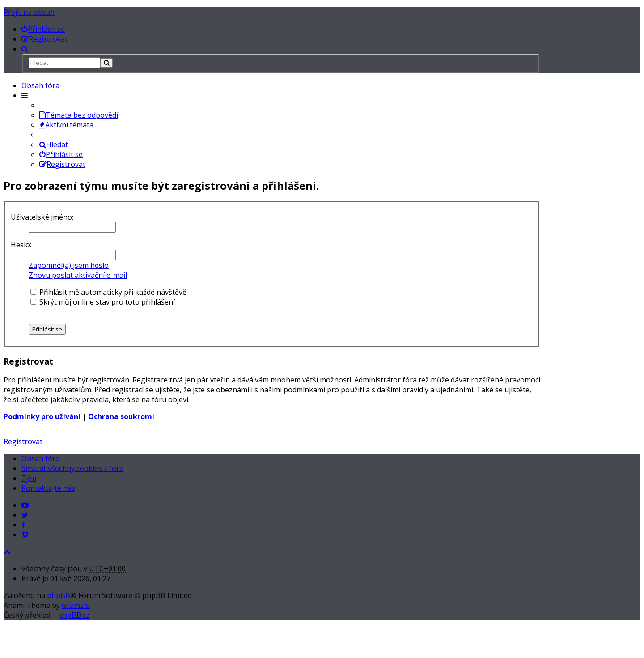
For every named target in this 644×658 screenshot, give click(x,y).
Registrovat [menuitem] (62, 164)
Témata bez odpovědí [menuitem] (79, 115)
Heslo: (21, 245)
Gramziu (76, 605)
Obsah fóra (40, 85)
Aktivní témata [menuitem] (66, 125)
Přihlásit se (61, 154)
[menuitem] (43, 29)
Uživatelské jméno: (42, 217)
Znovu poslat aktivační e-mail (78, 275)
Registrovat (23, 441)
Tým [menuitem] (29, 478)
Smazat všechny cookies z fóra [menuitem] (72, 468)
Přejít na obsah (29, 12)
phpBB (59, 595)
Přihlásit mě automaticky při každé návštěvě (108, 292)
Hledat (54, 144)
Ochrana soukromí (121, 416)
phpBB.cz (74, 615)
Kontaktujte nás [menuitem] (48, 488)
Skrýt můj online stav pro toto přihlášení (103, 302)
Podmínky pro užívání (42, 416)
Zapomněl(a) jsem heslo (69, 265)
